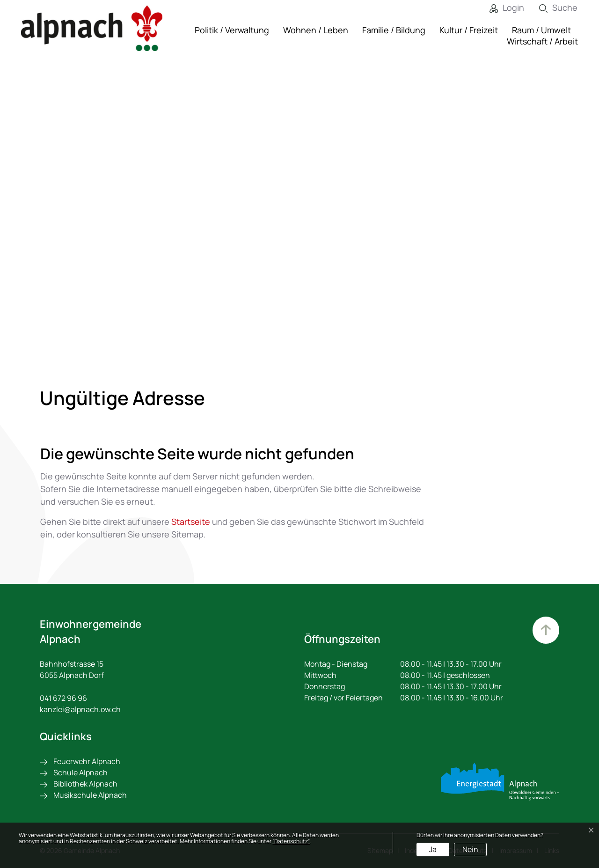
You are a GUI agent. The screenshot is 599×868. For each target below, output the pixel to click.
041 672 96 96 (63, 698)
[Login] (500, 8)
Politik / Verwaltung (232, 30)
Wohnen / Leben (316, 30)
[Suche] (551, 8)
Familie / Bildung (394, 30)
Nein (470, 849)
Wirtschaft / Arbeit (542, 41)
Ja (433, 849)
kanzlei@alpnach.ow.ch (80, 709)
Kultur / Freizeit (469, 30)
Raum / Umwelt (541, 30)
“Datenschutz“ (291, 841)
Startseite (191, 522)
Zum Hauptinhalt (545, 631)
